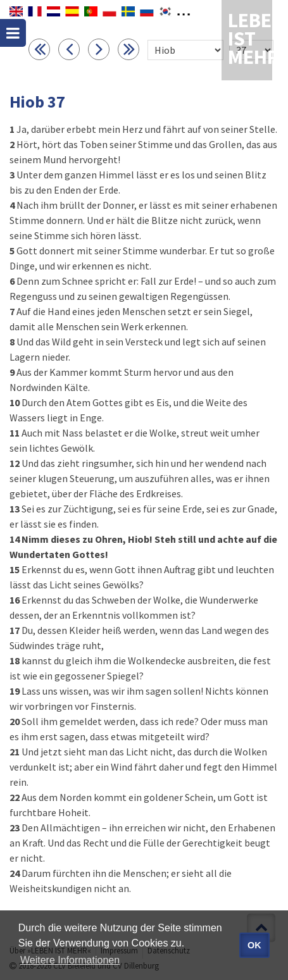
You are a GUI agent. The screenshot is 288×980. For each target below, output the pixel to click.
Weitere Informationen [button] (70, 960)
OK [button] (254, 945)
